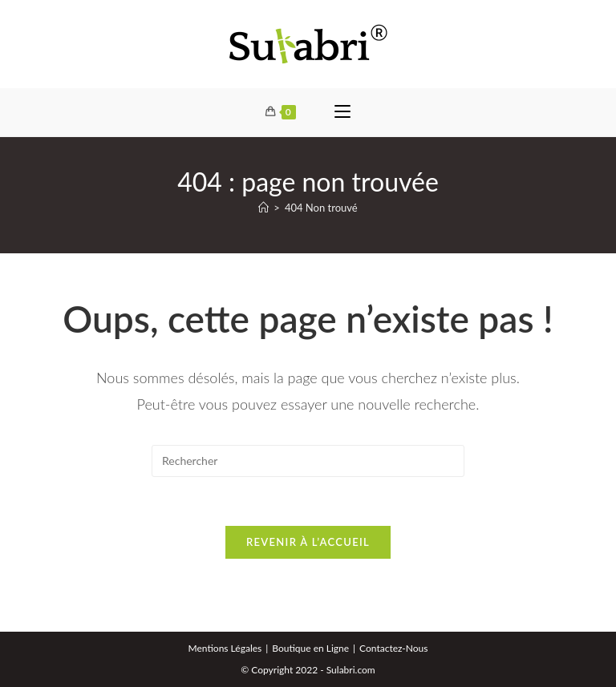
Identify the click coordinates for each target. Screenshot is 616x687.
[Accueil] (263, 208)
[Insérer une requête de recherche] (308, 461)
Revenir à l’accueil (308, 542)
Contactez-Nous (393, 648)
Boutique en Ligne (310, 648)
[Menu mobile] (342, 112)
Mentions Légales (225, 648)
